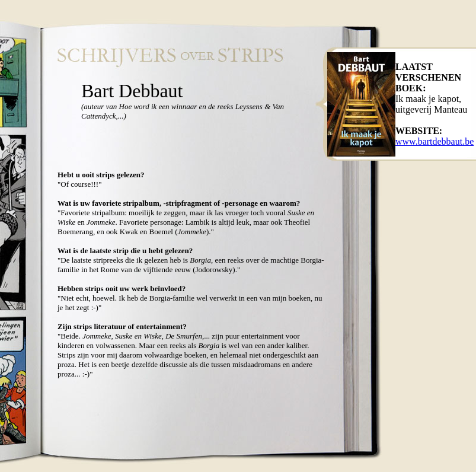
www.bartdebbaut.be (435, 141)
